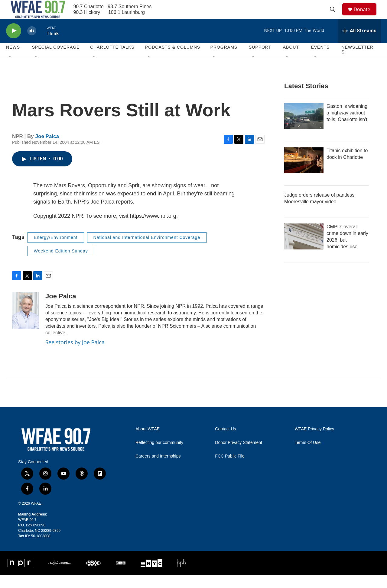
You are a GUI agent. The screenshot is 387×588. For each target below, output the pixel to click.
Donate (366, 16)
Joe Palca (47, 149)
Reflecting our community (159, 456)
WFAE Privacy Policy (315, 442)
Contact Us (225, 442)
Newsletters (357, 63)
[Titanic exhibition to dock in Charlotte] (304, 173)
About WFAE (148, 442)
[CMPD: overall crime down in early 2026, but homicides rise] (304, 249)
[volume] (32, 44)
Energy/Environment (56, 250)
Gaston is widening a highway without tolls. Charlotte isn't (347, 126)
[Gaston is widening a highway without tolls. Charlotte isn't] (304, 129)
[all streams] (359, 44)
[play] (14, 44)
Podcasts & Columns (173, 60)
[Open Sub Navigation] (11, 70)
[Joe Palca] (26, 324)
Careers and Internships (158, 469)
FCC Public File (230, 469)
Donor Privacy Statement (239, 456)
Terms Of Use (308, 456)
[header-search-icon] (335, 16)
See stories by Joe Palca (75, 355)
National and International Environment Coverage (147, 250)
